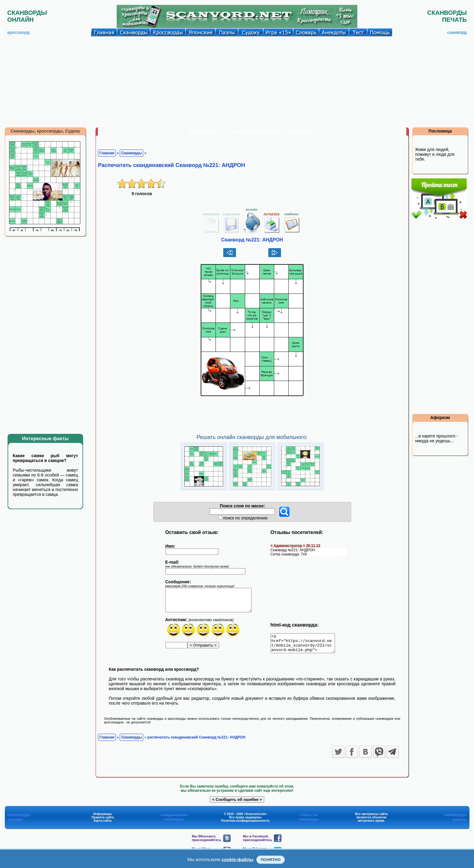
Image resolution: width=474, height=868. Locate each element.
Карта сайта (103, 824)
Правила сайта (103, 821)
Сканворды (131, 153)
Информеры (103, 818)
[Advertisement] (237, 82)
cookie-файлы (238, 859)
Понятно (271, 860)
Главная (107, 153)
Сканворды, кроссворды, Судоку (45, 131)
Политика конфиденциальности (245, 824)
